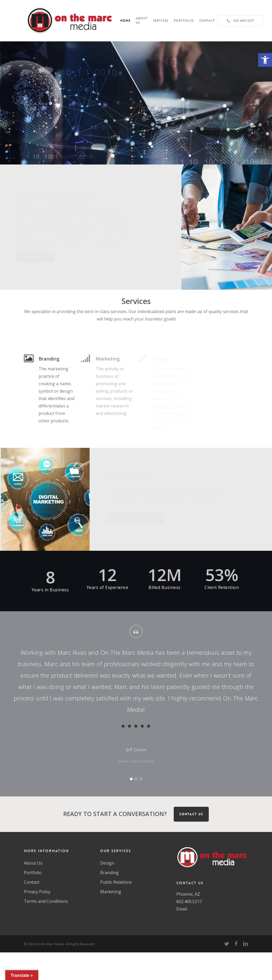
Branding (109, 873)
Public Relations (116, 882)
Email (182, 909)
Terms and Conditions (46, 901)
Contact (32, 882)
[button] (265, 60)
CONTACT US (191, 814)
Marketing (111, 892)
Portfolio (33, 873)
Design (107, 863)
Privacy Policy (37, 892)
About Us (33, 863)
